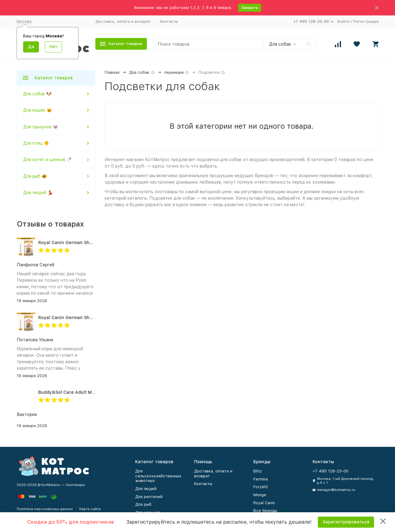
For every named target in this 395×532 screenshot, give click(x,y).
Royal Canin (264, 503)
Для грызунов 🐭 (41, 127)
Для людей (146, 489)
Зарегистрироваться (346, 522)
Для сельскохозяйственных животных (158, 476)
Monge (260, 495)
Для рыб (143, 504)
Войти (343, 21)
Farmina (261, 479)
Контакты (169, 21)
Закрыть (250, 8)
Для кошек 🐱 (37, 110)
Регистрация (366, 21)
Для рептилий (149, 497)
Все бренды (265, 511)
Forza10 (261, 487)
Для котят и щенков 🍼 (47, 160)
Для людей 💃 (38, 193)
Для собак (139, 72)
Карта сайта (90, 509)
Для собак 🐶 (37, 94)
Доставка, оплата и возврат (123, 21)
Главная (112, 72)
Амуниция (174, 72)
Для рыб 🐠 (35, 176)
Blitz (258, 471)
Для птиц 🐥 (36, 143)
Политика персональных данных (45, 509)
